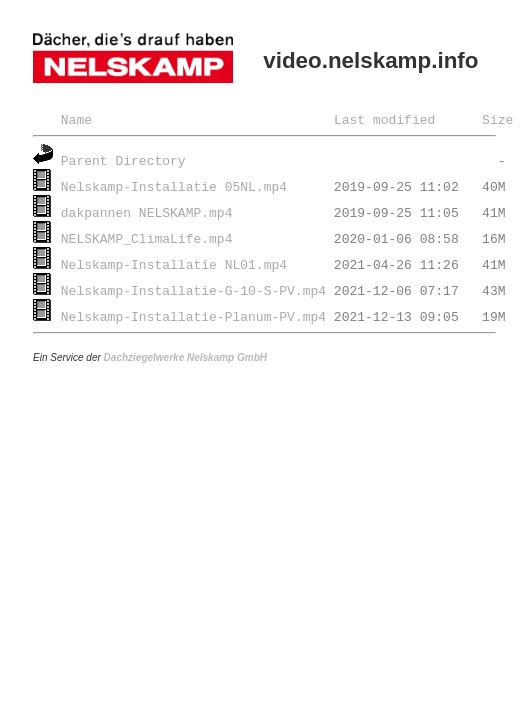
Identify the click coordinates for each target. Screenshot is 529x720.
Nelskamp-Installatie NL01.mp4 (174, 264)
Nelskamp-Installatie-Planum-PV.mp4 (193, 316)
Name (76, 119)
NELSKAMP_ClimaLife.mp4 (147, 238)
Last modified (384, 119)
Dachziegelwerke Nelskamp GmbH (185, 357)
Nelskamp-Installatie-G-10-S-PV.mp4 (193, 290)
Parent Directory (123, 160)
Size (497, 119)
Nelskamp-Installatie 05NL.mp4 (174, 186)
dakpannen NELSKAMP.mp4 (147, 212)
